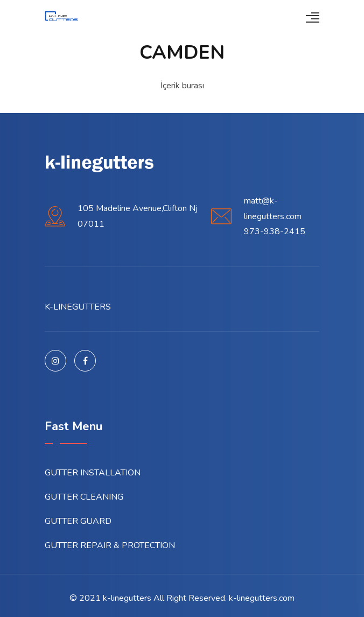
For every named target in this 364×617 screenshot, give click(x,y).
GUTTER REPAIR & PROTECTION (110, 545)
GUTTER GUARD (78, 521)
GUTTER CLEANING (84, 497)
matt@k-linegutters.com (273, 209)
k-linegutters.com (262, 598)
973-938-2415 (275, 232)
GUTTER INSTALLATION (93, 473)
